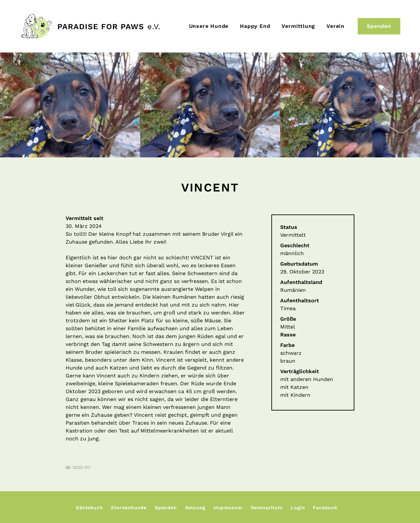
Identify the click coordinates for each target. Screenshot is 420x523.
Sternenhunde (129, 508)
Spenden (379, 26)
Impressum (228, 508)
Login (298, 508)
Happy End (255, 26)
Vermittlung (298, 26)
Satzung (195, 508)
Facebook (325, 508)
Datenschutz (267, 508)
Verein (336, 26)
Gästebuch (89, 508)
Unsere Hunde (209, 26)
